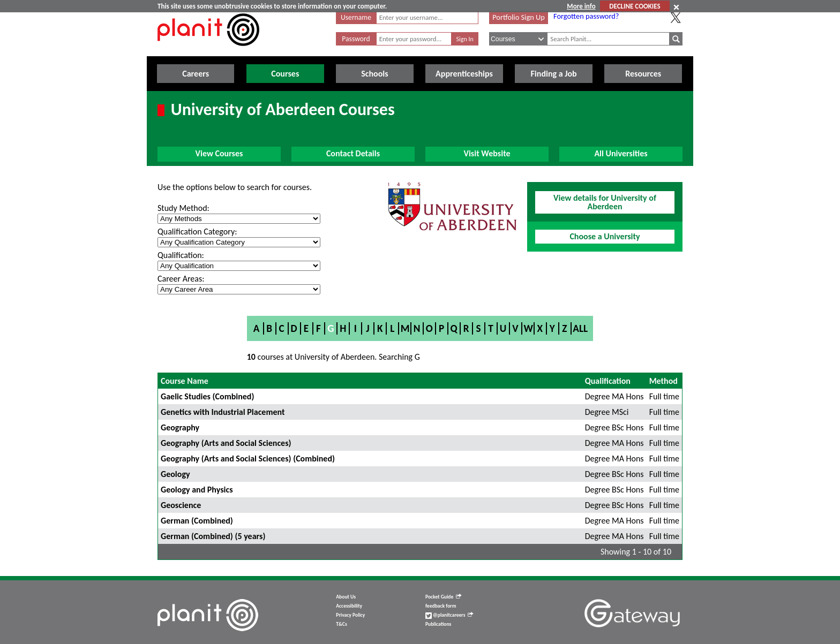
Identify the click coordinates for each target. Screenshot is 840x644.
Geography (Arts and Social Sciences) (226, 443)
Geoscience (181, 505)
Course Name (185, 381)
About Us (346, 597)
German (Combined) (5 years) (213, 536)
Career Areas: (181, 279)
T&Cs (341, 624)
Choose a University (605, 236)
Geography (180, 427)
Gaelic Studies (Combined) (207, 396)
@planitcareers (449, 615)
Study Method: (183, 208)
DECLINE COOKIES (635, 6)
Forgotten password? (586, 16)
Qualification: (181, 255)
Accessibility (349, 606)
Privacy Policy (350, 615)
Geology (175, 474)
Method (663, 381)
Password (356, 39)
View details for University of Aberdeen (605, 202)
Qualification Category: (197, 232)
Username (356, 17)
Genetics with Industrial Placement (223, 412)
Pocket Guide (443, 597)
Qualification (608, 381)
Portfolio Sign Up (519, 17)
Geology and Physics (197, 490)
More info (581, 6)
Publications (438, 624)
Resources (643, 74)
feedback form (441, 606)
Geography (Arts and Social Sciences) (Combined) (248, 459)
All (580, 328)
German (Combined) (197, 521)
